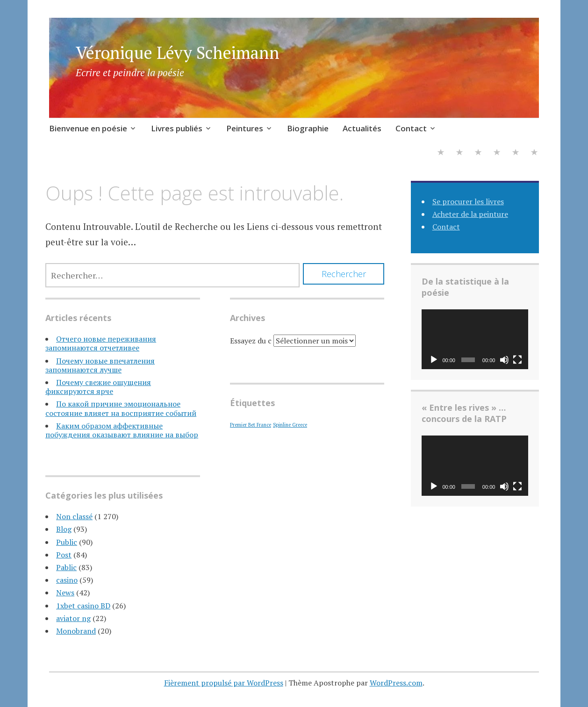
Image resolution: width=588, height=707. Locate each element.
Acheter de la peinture (470, 214)
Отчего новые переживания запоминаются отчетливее (101, 343)
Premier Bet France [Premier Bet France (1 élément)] (251, 425)
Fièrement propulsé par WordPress (224, 683)
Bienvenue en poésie (88, 128)
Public (67, 542)
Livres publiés (177, 128)
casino (67, 580)
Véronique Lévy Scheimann (178, 53)
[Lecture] (434, 360)
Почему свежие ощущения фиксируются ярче (98, 387)
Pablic (66, 567)
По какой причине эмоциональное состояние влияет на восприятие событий (121, 408)
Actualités (362, 128)
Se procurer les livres (468, 201)
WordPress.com (396, 683)
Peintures (245, 128)
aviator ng (73, 618)
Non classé (74, 516)
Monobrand (76, 631)
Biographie (308, 128)
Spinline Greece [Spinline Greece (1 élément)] (290, 425)
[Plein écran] (517, 360)
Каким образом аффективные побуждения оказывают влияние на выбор (122, 430)
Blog (64, 529)
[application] (475, 339)
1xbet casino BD (83, 606)
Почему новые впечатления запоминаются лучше (100, 365)
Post (64, 555)
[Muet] (504, 360)
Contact (411, 128)
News (65, 593)
